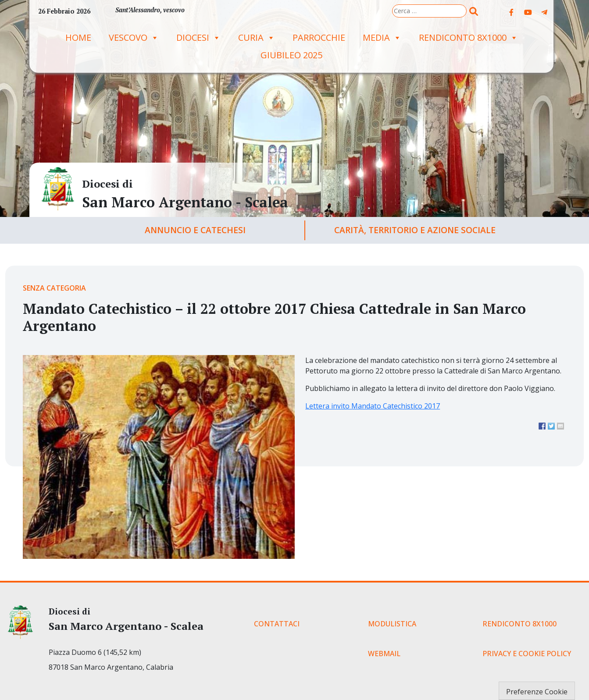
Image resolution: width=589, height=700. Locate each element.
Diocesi (198, 38)
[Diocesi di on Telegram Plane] (544, 12)
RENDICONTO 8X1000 (468, 38)
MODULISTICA (392, 624)
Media (382, 38)
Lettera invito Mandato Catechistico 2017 (373, 406)
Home (78, 37)
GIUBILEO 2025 (291, 55)
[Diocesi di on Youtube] (528, 12)
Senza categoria (54, 288)
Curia (257, 38)
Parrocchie (319, 37)
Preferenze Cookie (537, 692)
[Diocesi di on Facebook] (511, 12)
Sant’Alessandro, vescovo (150, 10)
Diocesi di (107, 184)
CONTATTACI (277, 624)
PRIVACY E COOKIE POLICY (527, 654)
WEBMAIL (384, 654)
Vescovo (134, 38)
